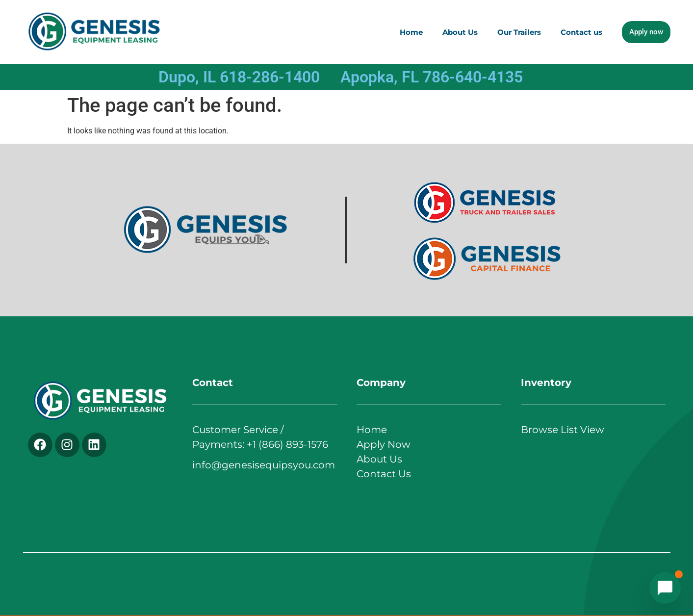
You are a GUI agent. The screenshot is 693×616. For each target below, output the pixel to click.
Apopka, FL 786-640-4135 (432, 77)
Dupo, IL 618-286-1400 (239, 77)
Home (411, 32)
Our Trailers (519, 32)
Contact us (581, 32)
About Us (460, 32)
